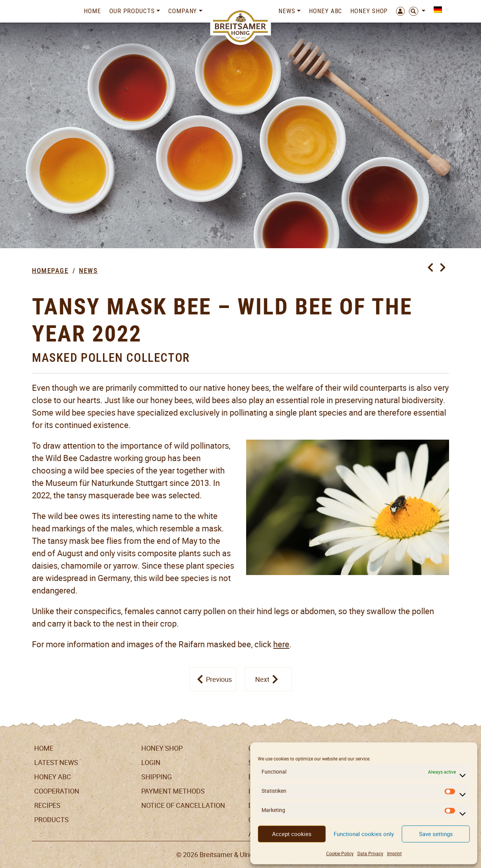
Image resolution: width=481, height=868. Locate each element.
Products (51, 820)
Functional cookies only (364, 834)
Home (92, 11)
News (287, 11)
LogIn (151, 763)
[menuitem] (436, 10)
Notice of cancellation (183, 805)
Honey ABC (325, 11)
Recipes (47, 805)
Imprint (394, 854)
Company (183, 11)
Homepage (50, 271)
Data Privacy (370, 854)
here (281, 644)
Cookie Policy (340, 854)
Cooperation (57, 791)
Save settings (436, 834)
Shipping (157, 777)
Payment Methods (173, 791)
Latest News (56, 763)
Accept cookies (292, 834)
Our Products (132, 11)
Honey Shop (369, 11)
